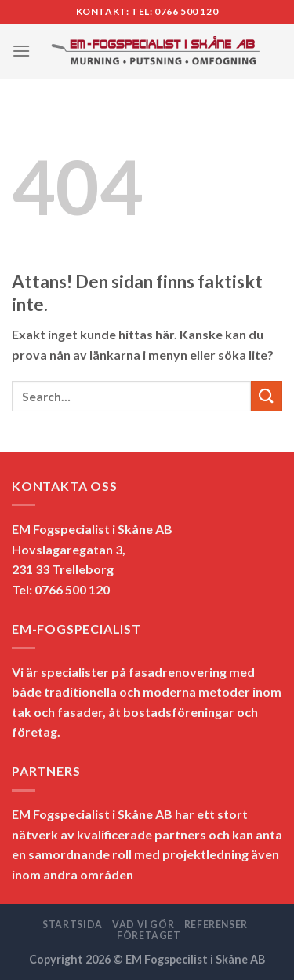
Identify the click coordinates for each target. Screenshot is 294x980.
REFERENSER (216, 925)
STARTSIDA (73, 925)
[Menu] (21, 51)
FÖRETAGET (149, 936)
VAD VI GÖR (143, 925)
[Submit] (267, 396)
